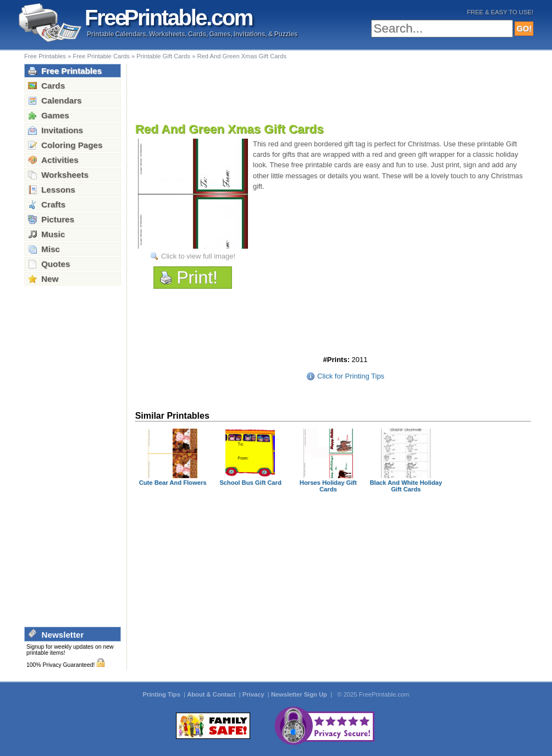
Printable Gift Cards (163, 56)
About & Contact (212, 694)
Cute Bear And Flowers (173, 483)
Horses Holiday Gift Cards (328, 486)
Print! (197, 277)
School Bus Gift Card (250, 483)
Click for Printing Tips (351, 376)
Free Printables (45, 56)
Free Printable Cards (101, 56)
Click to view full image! (198, 256)
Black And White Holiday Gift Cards (406, 486)
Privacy (254, 694)
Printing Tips (162, 694)
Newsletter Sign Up (300, 694)
